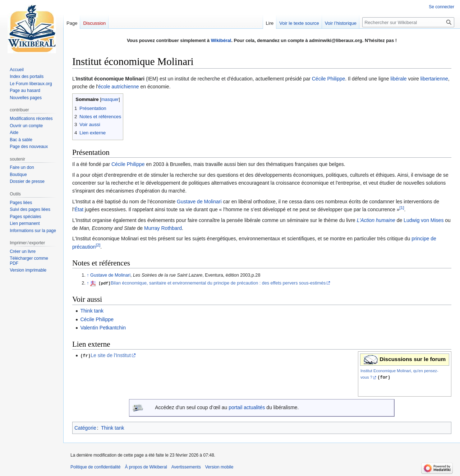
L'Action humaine (376, 220)
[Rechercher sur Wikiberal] (408, 22)
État (79, 209)
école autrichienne (119, 87)
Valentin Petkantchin (103, 328)
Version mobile (219, 467)
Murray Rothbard (163, 228)
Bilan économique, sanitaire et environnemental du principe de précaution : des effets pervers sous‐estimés (218, 283)
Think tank (92, 311)
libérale (398, 79)
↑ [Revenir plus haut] (88, 275)
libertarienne (434, 79)
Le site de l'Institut (111, 355)
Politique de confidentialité (95, 467)
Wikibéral (221, 40)
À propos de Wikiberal (146, 467)
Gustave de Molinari (199, 202)
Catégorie (85, 428)
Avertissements (186, 467)
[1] (402, 208)
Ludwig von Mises (424, 220)
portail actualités (247, 408)
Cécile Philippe (329, 79)
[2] (98, 245)
